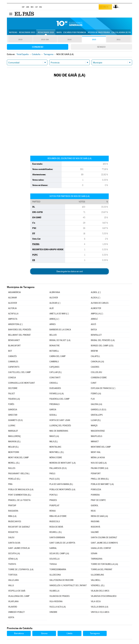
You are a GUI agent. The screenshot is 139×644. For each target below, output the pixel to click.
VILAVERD (13, 607)
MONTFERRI (14, 452)
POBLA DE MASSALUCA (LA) (21, 490)
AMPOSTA (13, 319)
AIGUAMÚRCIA (14, 292)
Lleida (69, 633)
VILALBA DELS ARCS (100, 591)
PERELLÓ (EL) (14, 479)
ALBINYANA (55, 292)
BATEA (94, 330)
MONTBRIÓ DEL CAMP (101, 447)
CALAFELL (95, 356)
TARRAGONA (97, 559)
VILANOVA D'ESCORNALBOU (104, 596)
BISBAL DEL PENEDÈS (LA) (103, 340)
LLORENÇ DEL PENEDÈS (60, 426)
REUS (93, 511)
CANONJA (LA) (97, 362)
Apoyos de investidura (99, 32)
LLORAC (12, 426)
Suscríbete (105, 7)
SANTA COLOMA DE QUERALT (104, 537)
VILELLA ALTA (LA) (58, 607)
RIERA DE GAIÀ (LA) (99, 516)
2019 (20, 40)
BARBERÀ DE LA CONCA (60, 330)
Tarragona (95, 633)
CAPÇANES (54, 367)
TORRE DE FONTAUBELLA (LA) (104, 564)
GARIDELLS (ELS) (99, 410)
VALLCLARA (13, 580)
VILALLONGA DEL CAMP (19, 596)
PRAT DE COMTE (98, 500)
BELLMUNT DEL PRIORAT (19, 335)
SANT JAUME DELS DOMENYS (104, 543)
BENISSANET (14, 340)
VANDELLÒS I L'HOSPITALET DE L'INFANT (68, 585)
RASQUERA (13, 511)
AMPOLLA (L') (97, 314)
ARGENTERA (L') (15, 324)
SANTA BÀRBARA (57, 537)
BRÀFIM (94, 351)
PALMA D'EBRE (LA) (100, 468)
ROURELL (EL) (56, 532)
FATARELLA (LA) (57, 394)
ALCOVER (54, 298)
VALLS (11, 585)
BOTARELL (54, 351)
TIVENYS (12, 564)
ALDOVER (13, 303)
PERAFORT (96, 474)
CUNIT (94, 383)
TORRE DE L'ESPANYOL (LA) (21, 569)
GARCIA (53, 410)
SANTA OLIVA (14, 543)
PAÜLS (52, 474)
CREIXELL (54, 383)
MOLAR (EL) (13, 447)
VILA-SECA (96, 601)
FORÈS (11, 404)
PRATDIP (12, 505)
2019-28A (45, 40)
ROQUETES (13, 532)
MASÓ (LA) (54, 436)
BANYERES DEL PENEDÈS (20, 330)
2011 (119, 40)
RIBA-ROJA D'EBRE (58, 516)
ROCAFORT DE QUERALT (19, 527)
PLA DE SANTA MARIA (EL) (61, 484)
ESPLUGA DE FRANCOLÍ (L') (103, 388)
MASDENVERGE (98, 431)
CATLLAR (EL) (56, 372)
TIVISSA (53, 564)
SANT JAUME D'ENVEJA (19, 548)
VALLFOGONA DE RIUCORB (61, 580)
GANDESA (13, 410)
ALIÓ (52, 308)
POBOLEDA (96, 490)
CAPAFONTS (14, 367)
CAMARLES (13, 362)
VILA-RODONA (56, 601)
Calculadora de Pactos (123, 32)
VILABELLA (54, 591)
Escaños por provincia (75, 32)
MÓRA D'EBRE (56, 458)
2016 (69, 40)
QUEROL (95, 505)
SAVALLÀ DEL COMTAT (101, 548)
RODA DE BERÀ (56, 527)
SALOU (11, 537)
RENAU (53, 511)
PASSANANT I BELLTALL (19, 474)
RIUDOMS (95, 521)
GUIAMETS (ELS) (15, 420)
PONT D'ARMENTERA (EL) (20, 495)
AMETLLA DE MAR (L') (59, 314)
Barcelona (19, 633)
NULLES (12, 468)
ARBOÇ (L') (54, 319)
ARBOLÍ (94, 319)
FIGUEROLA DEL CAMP (59, 399)
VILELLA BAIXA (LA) (100, 607)
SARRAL (53, 548)
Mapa (59, 32)
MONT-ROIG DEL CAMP (18, 458)
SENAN (94, 553)
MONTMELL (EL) (57, 452)
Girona (44, 633)
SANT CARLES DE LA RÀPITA (62, 543)
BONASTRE (55, 346)
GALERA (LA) (96, 404)
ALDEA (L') (96, 298)
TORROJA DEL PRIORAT (102, 569)
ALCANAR (12, 298)
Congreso (38, 47)
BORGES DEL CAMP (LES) (102, 346)
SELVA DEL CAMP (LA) (59, 553)
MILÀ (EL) (54, 442)
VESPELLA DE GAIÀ (17, 591)
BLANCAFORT (14, 346)
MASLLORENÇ (14, 436)
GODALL (53, 415)
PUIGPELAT (54, 505)
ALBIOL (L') (96, 292)
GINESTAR (13, 415)
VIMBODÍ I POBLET (16, 612)
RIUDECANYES (15, 521)
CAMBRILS (54, 362)
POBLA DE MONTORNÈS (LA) (62, 490)
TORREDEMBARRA (58, 569)
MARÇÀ (94, 426)
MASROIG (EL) (14, 442)
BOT (10, 351)
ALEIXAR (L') (55, 303)
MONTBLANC (55, 447)
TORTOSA (13, 575)
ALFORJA (12, 308)
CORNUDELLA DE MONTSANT (22, 383)
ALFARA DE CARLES (100, 303)
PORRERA (95, 495)
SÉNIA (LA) (13, 559)
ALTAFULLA (13, 314)
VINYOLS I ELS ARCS (100, 612)
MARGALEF (13, 431)
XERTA (11, 617)
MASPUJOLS (97, 436)
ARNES (53, 324)
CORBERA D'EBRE (99, 378)
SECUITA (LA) (14, 553)
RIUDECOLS (55, 521)
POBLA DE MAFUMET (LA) (102, 484)
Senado (101, 47)
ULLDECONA (55, 575)
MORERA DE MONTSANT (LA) (63, 463)
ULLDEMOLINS (97, 575)
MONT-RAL (96, 452)
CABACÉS (12, 356)
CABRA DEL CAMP (57, 356)
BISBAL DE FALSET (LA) (60, 340)
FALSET (12, 394)
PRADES (53, 500)
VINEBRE (53, 612)
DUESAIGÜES (55, 388)
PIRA (10, 484)
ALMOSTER (96, 308)
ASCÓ (93, 324)
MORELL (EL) (14, 463)
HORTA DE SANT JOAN (60, 420)
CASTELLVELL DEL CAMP (19, 372)
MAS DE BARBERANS (59, 431)
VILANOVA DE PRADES (60, 596)
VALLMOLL (96, 580)
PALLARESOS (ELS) (58, 468)
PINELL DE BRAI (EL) (100, 479)
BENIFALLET (96, 335)
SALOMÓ (95, 532)
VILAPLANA (13, 601)
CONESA (12, 378)
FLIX (93, 399)
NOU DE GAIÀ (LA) (99, 463)
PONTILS (53, 495)
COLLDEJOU (96, 372)
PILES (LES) (55, 479)
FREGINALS (55, 404)
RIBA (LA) (12, 516)
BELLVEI (53, 335)
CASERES (95, 367)
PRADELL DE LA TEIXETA (19, 500)
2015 (94, 40)
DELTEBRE (13, 388)
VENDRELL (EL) (98, 585)
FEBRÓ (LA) (96, 394)
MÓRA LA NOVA (98, 458)
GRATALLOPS (97, 415)
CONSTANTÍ (55, 378)
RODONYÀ (95, 527)
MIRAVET (95, 442)
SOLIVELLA (54, 559)
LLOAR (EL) (96, 420)
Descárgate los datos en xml (70, 271)
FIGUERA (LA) (14, 399)
